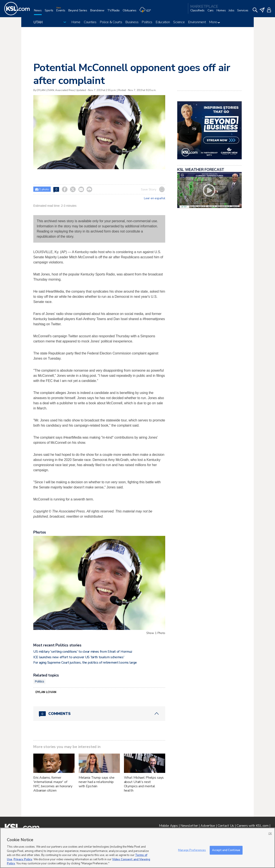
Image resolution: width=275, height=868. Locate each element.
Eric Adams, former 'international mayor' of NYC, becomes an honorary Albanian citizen (53, 784)
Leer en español (155, 198)
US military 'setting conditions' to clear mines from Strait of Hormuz (83, 652)
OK (270, 834)
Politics (147, 22)
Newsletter (189, 826)
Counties (90, 22)
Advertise (208, 826)
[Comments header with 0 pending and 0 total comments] (99, 714)
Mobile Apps (168, 826)
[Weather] (147, 12)
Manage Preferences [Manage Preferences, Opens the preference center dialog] (192, 850)
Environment (197, 22)
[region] (137, 848)
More (215, 22)
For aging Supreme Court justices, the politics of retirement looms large (85, 663)
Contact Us (226, 826)
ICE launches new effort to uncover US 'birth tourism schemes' (79, 657)
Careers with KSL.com (252, 826)
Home (76, 22)
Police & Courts (111, 22)
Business (132, 22)
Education (163, 22)
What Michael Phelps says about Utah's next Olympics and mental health (144, 784)
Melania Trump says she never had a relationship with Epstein (97, 782)
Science (179, 22)
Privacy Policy (23, 859)
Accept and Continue (226, 850)
